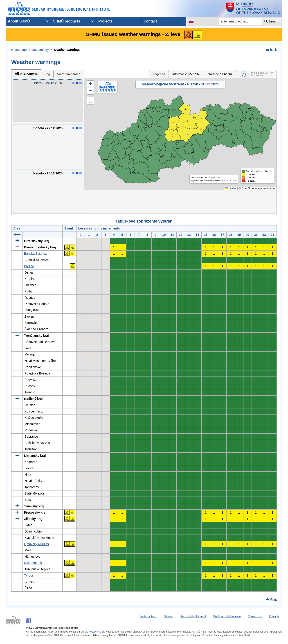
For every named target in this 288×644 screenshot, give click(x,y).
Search (273, 21)
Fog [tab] (47, 74)
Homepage (19, 50)
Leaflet (231, 188)
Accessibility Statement (193, 616)
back (273, 50)
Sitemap (169, 616)
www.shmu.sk (97, 632)
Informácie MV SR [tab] (219, 74)
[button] (90, 84)
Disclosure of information (227, 616)
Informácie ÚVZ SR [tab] (186, 74)
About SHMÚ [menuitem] (19, 21)
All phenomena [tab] (26, 74)
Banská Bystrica (35, 254)
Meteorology (40, 50)
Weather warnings (67, 50)
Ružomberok (33, 563)
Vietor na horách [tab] (69, 74)
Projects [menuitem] (105, 21)
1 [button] (187, 121)
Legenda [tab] (159, 74)
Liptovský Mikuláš (36, 544)
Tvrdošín (30, 575)
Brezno (29, 266)
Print (273, 599)
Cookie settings (148, 616)
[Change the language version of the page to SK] (191, 21)
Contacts (274, 616)
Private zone (255, 616)
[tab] (256, 74)
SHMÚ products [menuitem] (67, 21)
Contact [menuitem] (150, 21)
